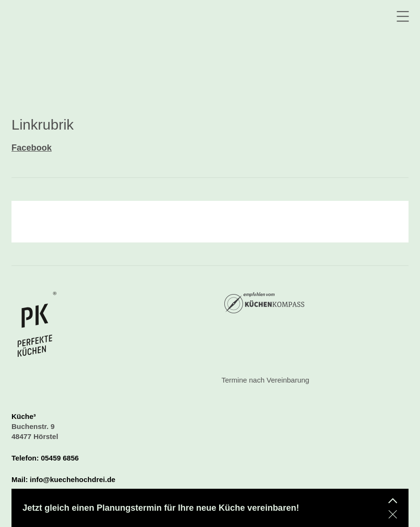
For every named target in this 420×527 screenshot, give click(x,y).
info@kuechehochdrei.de (72, 479)
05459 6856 (60, 458)
